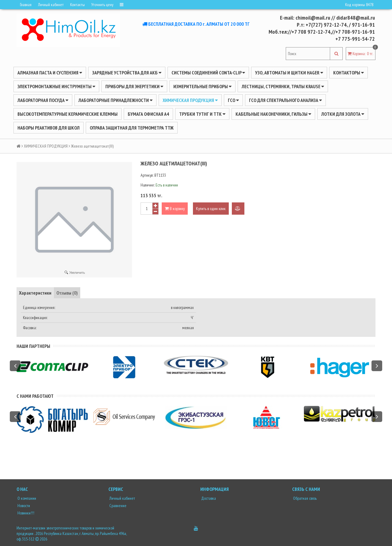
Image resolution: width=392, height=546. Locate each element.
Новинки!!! (25, 513)
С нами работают (35, 396)
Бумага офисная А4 (148, 114)
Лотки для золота (343, 114)
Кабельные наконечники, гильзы (273, 114)
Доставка (208, 498)
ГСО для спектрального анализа (285, 100)
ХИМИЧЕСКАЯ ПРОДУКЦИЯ (190, 100)
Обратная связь (304, 498)
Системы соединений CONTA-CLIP (208, 73)
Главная (26, 5)
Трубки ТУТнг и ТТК (202, 114)
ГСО (233, 100)
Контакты (77, 5)
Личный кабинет (51, 5)
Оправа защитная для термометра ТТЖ (132, 128)
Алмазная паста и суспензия (50, 73)
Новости (23, 506)
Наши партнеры (33, 346)
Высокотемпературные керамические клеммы (68, 114)
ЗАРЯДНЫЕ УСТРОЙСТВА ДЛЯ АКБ (127, 73)
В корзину (175, 209)
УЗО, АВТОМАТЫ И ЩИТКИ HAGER (289, 73)
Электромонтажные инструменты (56, 86)
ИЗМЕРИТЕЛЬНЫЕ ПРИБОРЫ (202, 86)
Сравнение (117, 506)
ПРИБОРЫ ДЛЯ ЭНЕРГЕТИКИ (134, 86)
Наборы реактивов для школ (49, 128)
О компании (26, 498)
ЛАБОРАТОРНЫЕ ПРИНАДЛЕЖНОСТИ (115, 100)
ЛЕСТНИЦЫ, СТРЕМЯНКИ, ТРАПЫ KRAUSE (283, 86)
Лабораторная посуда (43, 100)
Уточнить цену (102, 5)
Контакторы (349, 73)
